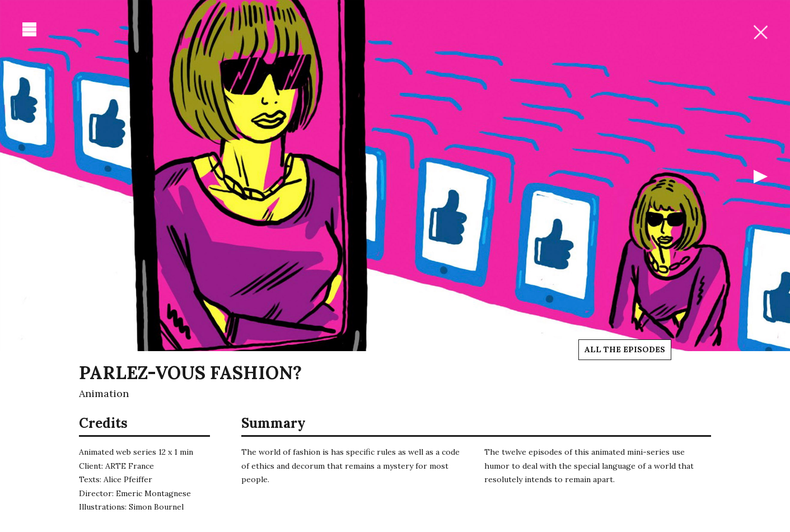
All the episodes (625, 349)
